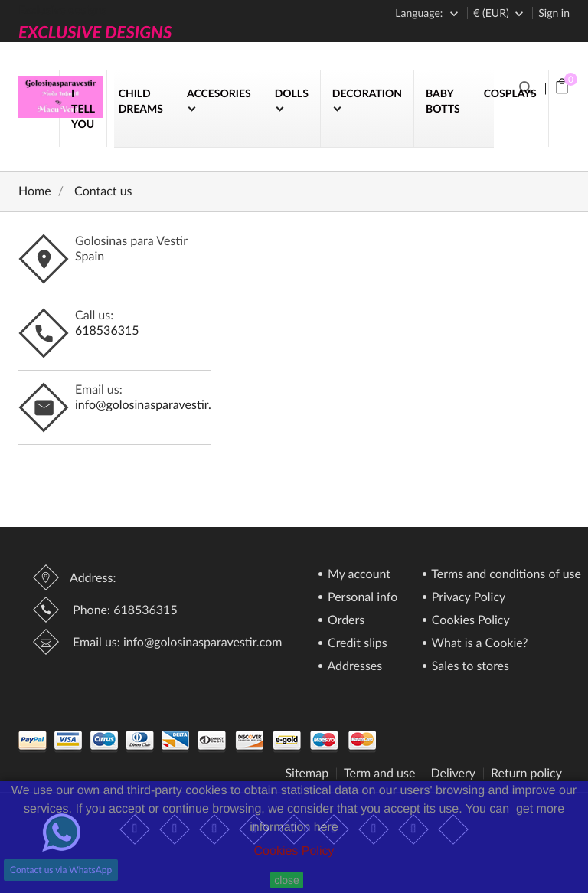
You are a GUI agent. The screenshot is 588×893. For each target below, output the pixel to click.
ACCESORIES (219, 93)
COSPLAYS (510, 93)
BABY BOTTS (443, 101)
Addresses (353, 667)
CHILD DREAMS (141, 101)
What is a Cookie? (479, 644)
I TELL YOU (83, 108)
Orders (345, 621)
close (287, 880)
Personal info (361, 598)
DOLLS (292, 93)
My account (358, 575)
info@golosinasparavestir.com (155, 405)
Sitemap (307, 774)
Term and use (379, 774)
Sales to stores (469, 667)
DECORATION (367, 93)
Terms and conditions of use (505, 575)
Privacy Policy (467, 598)
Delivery (453, 774)
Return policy (526, 774)
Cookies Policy (294, 851)
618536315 (107, 330)
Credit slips (356, 644)
